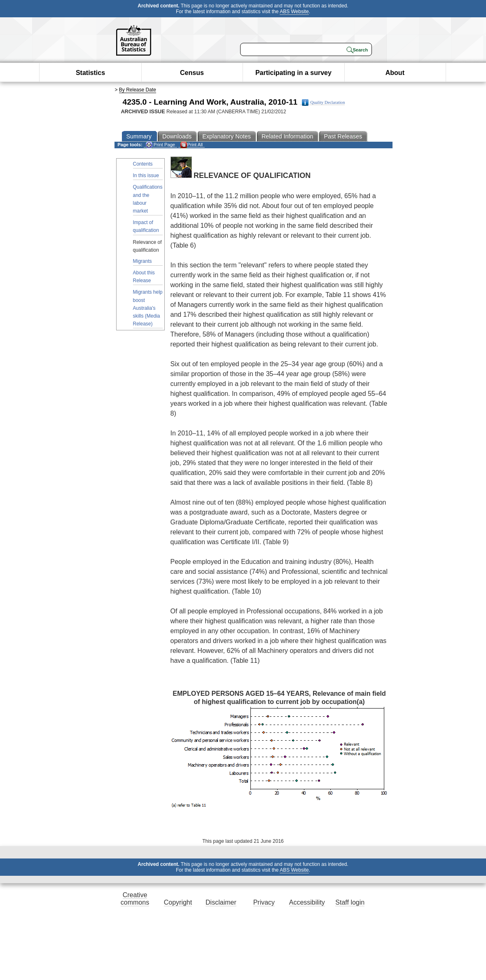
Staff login (350, 902)
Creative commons (135, 899)
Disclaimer (221, 902)
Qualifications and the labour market (148, 199)
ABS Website (294, 12)
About (395, 73)
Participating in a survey (293, 73)
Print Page (160, 145)
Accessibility (307, 902)
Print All (192, 145)
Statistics (90, 73)
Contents (143, 164)
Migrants (143, 261)
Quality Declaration (324, 103)
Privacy (264, 902)
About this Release (144, 277)
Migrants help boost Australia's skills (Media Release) (148, 308)
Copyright (178, 902)
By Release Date (138, 90)
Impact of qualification (146, 226)
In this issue (146, 175)
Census (192, 73)
